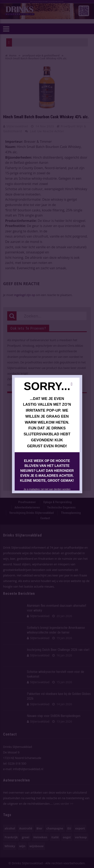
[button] (72, 384)
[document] (47, 434)
